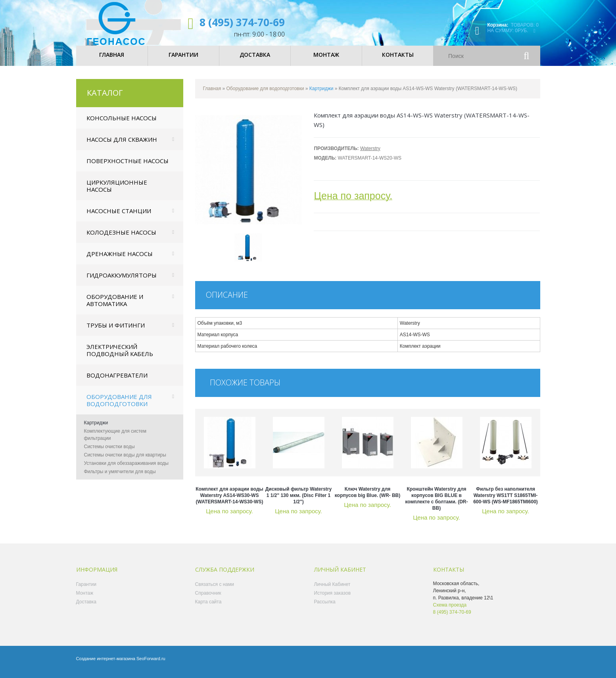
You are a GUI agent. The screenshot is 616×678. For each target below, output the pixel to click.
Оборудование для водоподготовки (119, 406)
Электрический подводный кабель (120, 356)
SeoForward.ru (151, 664)
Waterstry (370, 154)
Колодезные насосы (121, 238)
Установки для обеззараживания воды (126, 469)
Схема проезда (450, 611)
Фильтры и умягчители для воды (120, 477)
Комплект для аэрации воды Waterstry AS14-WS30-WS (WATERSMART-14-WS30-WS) (229, 501)
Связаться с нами (215, 590)
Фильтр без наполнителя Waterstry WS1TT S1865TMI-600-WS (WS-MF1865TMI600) (506, 501)
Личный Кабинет (332, 590)
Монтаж (85, 599)
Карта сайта (208, 607)
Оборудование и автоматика (115, 306)
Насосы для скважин (122, 145)
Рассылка (325, 607)
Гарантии (86, 590)
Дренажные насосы (120, 259)
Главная (212, 94)
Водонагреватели (117, 381)
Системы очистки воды (109, 452)
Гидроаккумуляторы (122, 281)
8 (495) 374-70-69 (242, 22)
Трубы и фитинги (116, 331)
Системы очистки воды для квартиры (125, 460)
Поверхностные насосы (128, 166)
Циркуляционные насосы (117, 191)
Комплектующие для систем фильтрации (115, 440)
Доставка (86, 607)
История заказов (333, 599)
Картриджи (96, 428)
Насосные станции (119, 216)
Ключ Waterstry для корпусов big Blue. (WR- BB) (368, 498)
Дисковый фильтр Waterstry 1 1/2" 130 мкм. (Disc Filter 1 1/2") (298, 501)
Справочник (208, 599)
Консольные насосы (122, 123)
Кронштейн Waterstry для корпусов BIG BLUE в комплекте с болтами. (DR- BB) (436, 504)
